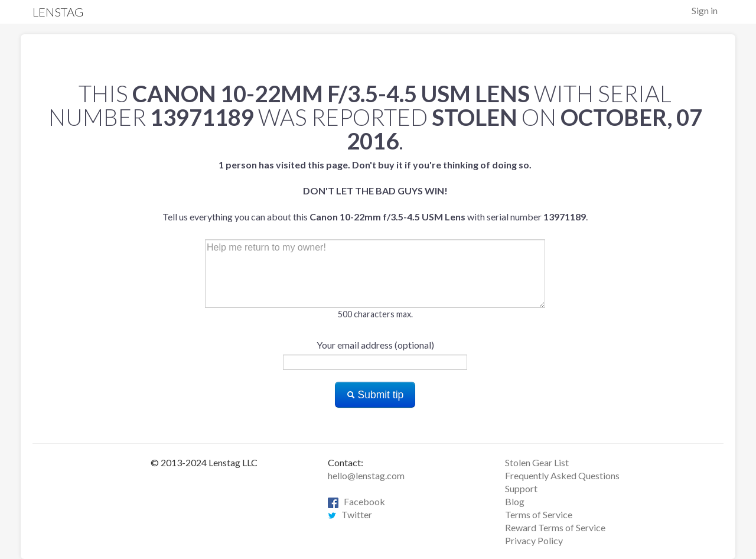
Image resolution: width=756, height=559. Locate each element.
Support (521, 488)
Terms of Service (539, 514)
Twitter (350, 514)
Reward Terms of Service (555, 527)
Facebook (356, 501)
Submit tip (375, 395)
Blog (515, 501)
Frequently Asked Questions (562, 475)
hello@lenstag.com (366, 475)
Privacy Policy (534, 540)
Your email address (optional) (375, 345)
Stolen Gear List (537, 462)
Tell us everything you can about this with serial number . (375, 191)
